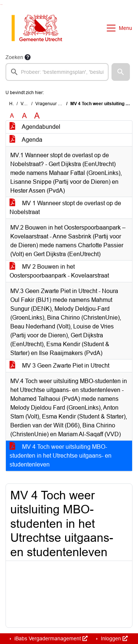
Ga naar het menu (2, 5)
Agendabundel (35, 127)
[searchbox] (57, 72)
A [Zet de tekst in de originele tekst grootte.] (12, 116)
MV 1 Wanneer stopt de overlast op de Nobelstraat (65, 208)
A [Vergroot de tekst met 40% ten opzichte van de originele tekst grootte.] (37, 116)
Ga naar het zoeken (1, 5)
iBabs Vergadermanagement (50, 638)
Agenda (26, 140)
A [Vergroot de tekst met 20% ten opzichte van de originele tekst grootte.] (24, 116)
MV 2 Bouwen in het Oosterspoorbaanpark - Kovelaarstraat (59, 271)
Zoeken (14, 57)
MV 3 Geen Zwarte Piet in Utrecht (59, 366)
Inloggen (114, 638)
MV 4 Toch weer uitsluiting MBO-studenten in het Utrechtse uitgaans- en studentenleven (61, 456)
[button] (121, 72)
